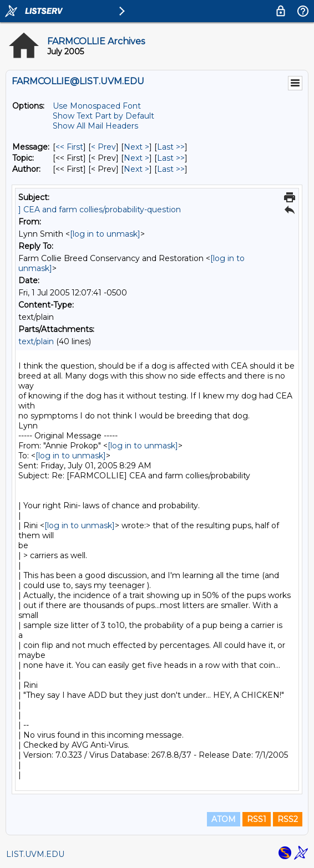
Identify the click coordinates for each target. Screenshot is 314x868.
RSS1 (257, 819)
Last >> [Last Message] (171, 147)
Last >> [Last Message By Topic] (171, 158)
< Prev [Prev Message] (103, 147)
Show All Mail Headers (95, 126)
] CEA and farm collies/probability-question (100, 210)
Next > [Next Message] (136, 147)
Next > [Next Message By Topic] (136, 158)
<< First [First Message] (69, 147)
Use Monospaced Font (97, 106)
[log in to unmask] (105, 234)
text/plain (36, 341)
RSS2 (288, 819)
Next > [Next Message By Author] (136, 169)
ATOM (224, 819)
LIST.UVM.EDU (35, 854)
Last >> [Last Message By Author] (171, 169)
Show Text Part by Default (103, 116)
